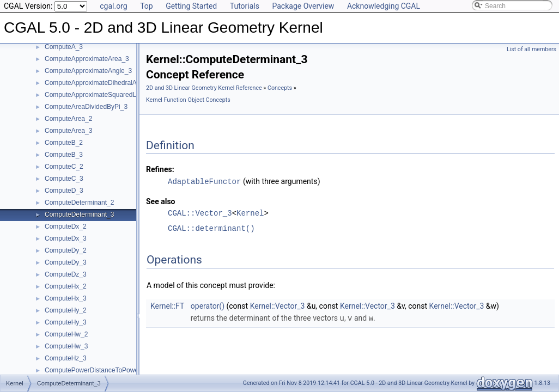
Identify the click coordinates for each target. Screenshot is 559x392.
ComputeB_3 (64, 155)
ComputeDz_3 (66, 274)
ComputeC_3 (64, 179)
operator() (208, 305)
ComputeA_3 (64, 47)
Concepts (280, 88)
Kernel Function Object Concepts (188, 100)
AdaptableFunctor (204, 181)
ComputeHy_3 (66, 322)
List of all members (531, 49)
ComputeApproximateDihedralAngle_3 (101, 83)
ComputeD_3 (64, 191)
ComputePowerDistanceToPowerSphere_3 (107, 370)
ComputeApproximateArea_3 (87, 59)
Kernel (250, 213)
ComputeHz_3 (66, 358)
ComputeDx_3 (66, 238)
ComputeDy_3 (66, 262)
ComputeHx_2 (66, 286)
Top (147, 6)
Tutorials (245, 6)
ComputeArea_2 (68, 119)
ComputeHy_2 (66, 310)
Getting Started (191, 6)
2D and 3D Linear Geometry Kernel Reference (204, 88)
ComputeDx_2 (66, 226)
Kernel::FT (167, 305)
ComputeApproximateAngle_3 (88, 71)
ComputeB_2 (64, 143)
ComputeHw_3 (66, 346)
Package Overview (303, 6)
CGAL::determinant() (211, 228)
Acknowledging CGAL (384, 6)
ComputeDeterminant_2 (79, 203)
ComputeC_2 (64, 167)
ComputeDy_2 (66, 250)
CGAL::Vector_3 (200, 213)
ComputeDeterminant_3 (79, 215)
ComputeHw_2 (66, 334)
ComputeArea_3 (68, 131)
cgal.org (113, 6)
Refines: (160, 169)
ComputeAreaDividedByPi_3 (86, 107)
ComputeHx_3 (66, 298)
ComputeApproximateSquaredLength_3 (102, 95)
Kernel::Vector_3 (278, 305)
